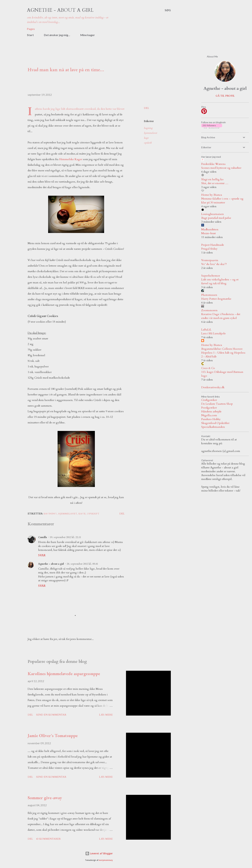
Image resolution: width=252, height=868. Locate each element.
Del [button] (146, 108)
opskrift (148, 143)
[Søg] (168, 10)
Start (30, 35)
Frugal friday (209, 249)
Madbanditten (210, 229)
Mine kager (88, 35)
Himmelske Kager (71, 159)
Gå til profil (225, 96)
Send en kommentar (51, 715)
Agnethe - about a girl (60, 10)
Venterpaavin (210, 260)
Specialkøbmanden (213, 427)
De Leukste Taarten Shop (217, 404)
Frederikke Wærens (213, 164)
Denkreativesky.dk (213, 387)
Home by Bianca (212, 195)
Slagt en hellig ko (212, 179)
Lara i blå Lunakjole (213, 333)
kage (146, 138)
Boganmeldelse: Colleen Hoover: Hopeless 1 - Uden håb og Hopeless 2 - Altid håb (223, 353)
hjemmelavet (150, 133)
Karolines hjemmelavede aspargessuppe (64, 674)
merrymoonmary (106, 860)
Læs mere (106, 715)
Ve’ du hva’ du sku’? (214, 264)
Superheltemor (211, 276)
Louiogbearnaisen (213, 214)
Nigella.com (209, 415)
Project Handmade (213, 245)
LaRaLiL (206, 330)
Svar (42, 555)
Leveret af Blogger (99, 853)
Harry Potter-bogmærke (216, 299)
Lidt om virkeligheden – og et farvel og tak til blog (220, 281)
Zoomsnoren (209, 310)
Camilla (43, 537)
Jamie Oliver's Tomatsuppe (53, 735)
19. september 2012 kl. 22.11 (65, 537)
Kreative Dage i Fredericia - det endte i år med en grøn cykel (221, 316)
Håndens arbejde (211, 412)
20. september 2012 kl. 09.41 (82, 564)
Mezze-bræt (209, 233)
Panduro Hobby (211, 419)
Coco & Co (208, 368)
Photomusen (209, 295)
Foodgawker (209, 408)
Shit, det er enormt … (215, 183)
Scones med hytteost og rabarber (221, 168)
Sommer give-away (45, 798)
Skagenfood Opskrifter (215, 423)
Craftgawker (209, 400)
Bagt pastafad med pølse (216, 218)
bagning (148, 128)
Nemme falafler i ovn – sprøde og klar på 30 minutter (222, 201)
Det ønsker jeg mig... (57, 35)
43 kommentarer (48, 839)
